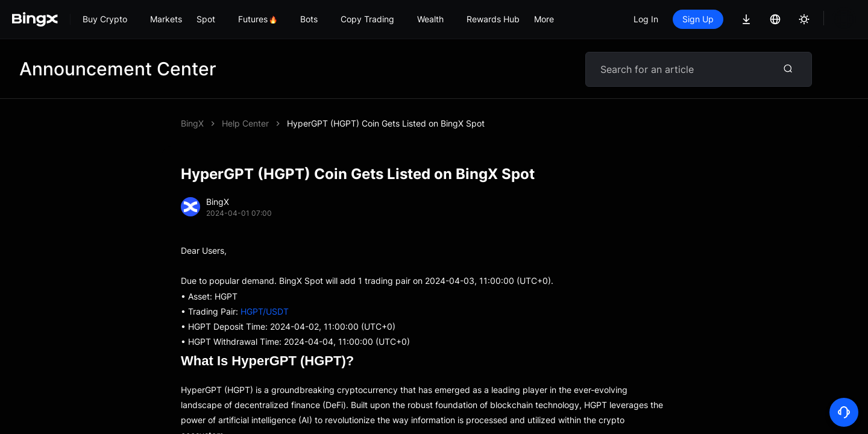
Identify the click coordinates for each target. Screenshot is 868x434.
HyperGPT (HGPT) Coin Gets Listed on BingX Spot (386, 123)
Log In (646, 19)
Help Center (245, 123)
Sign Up (698, 19)
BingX (192, 123)
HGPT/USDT (265, 311)
